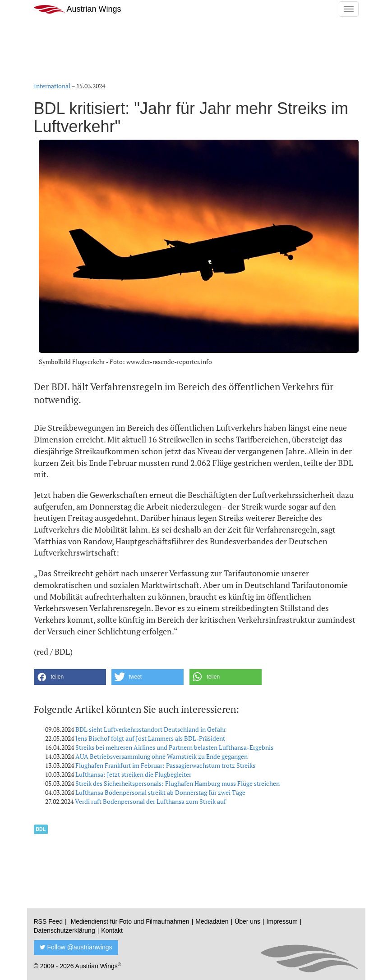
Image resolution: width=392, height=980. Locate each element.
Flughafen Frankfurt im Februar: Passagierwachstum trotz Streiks (165, 765)
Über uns (247, 921)
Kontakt (112, 930)
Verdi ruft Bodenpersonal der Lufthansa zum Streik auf (150, 801)
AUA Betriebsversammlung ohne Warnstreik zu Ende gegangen (161, 756)
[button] (70, 677)
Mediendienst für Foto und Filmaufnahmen (130, 921)
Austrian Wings (78, 9)
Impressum (282, 921)
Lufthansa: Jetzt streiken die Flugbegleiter (133, 774)
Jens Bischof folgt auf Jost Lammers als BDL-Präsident (150, 738)
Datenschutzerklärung (65, 930)
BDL (41, 829)
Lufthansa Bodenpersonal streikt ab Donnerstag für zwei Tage (160, 792)
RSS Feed (48, 921)
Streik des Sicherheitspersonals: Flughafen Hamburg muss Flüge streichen (178, 783)
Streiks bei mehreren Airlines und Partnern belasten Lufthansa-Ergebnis (174, 747)
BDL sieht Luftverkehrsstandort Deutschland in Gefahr (151, 729)
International (52, 86)
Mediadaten (212, 921)
